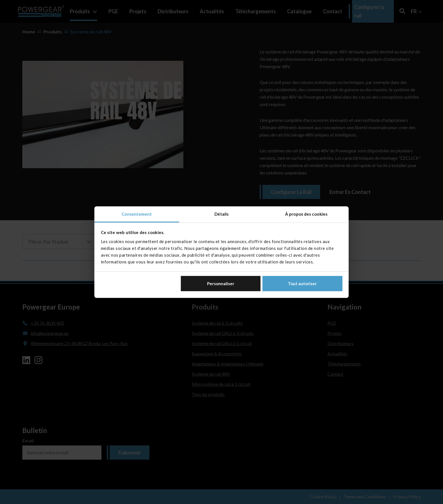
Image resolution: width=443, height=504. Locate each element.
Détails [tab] (222, 214)
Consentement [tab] (137, 214)
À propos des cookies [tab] (306, 214)
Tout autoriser (302, 284)
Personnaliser (221, 284)
